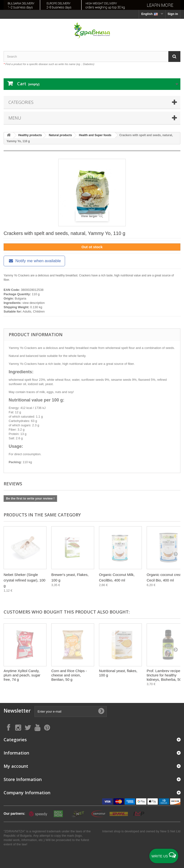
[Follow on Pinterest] (47, 727)
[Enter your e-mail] (71, 711)
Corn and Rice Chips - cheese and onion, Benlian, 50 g (69, 675)
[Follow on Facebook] (8, 727)
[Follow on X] (28, 727)
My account (16, 766)
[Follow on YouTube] (37, 727)
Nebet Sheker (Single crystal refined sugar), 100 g (24, 580)
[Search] (174, 57)
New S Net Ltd (170, 831)
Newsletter (17, 711)
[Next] (176, 554)
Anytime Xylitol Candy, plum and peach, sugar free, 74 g (22, 675)
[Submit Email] (101, 711)
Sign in (173, 14)
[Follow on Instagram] (18, 727)
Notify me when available (34, 261)
